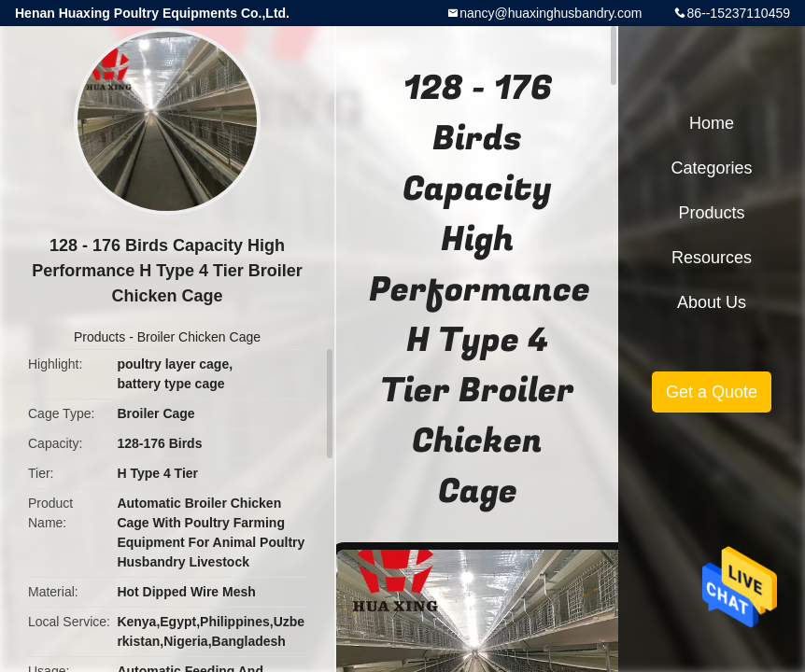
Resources (712, 258)
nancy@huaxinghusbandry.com (551, 13)
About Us (712, 302)
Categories (711, 168)
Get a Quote (712, 392)
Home (712, 123)
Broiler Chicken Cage (199, 337)
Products (99, 337)
